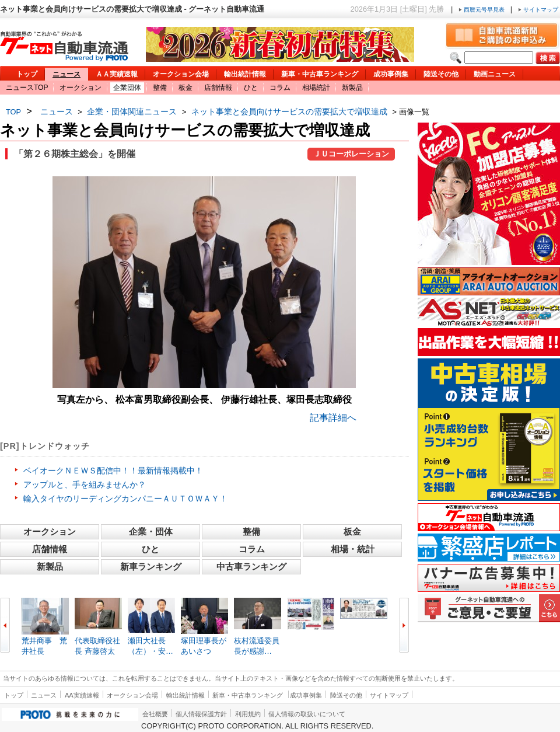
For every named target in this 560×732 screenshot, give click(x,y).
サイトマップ (538, 10)
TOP (13, 112)
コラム (280, 88)
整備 (160, 88)
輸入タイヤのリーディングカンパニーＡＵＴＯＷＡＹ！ (125, 499)
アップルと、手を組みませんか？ (85, 484)
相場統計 (316, 88)
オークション (80, 88)
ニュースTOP (27, 88)
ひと (251, 88)
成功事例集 (391, 74)
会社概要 (155, 714)
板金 (185, 88)
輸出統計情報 (245, 74)
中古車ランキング (251, 567)
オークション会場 (181, 74)
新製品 (352, 88)
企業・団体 (151, 531)
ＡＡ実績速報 (117, 74)
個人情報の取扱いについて (307, 714)
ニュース (66, 74)
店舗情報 (218, 88)
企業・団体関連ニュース (132, 111)
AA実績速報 (82, 695)
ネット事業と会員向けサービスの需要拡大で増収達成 (289, 111)
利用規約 (248, 714)
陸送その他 (441, 74)
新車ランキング (151, 567)
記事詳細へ (333, 418)
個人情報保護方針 (201, 714)
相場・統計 (353, 549)
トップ (27, 74)
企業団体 (127, 88)
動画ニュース (495, 74)
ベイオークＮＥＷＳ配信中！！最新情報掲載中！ (113, 470)
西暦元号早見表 (482, 10)
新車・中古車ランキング (320, 74)
